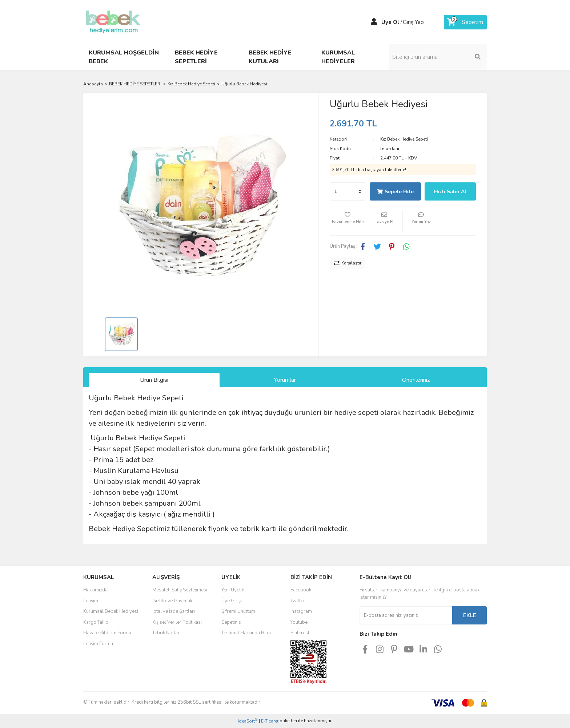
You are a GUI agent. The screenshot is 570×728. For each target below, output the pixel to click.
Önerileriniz (416, 380)
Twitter (298, 601)
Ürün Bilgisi (154, 380)
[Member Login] (374, 22)
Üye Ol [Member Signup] (390, 22)
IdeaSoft (248, 721)
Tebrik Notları (166, 633)
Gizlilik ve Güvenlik (172, 601)
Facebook (301, 590)
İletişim (91, 601)
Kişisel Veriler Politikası (177, 622)
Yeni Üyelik (233, 590)
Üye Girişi (232, 601)
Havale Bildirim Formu (107, 633)
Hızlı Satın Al (450, 192)
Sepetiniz (231, 622)
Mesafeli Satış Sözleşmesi (180, 590)
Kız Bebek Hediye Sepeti (404, 139)
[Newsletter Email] (406, 615)
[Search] (438, 57)
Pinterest (300, 633)
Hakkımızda (95, 590)
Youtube (299, 622)
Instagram (301, 611)
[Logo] (113, 22)
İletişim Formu (98, 644)
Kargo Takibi (96, 622)
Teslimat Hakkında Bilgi (246, 633)
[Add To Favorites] (348, 221)
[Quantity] (348, 191)
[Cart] (465, 22)
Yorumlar (285, 380)
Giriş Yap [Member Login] (413, 22)
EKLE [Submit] (470, 615)
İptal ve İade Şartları (174, 611)
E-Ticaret (270, 721)
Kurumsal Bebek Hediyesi (111, 611)
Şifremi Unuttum (238, 611)
